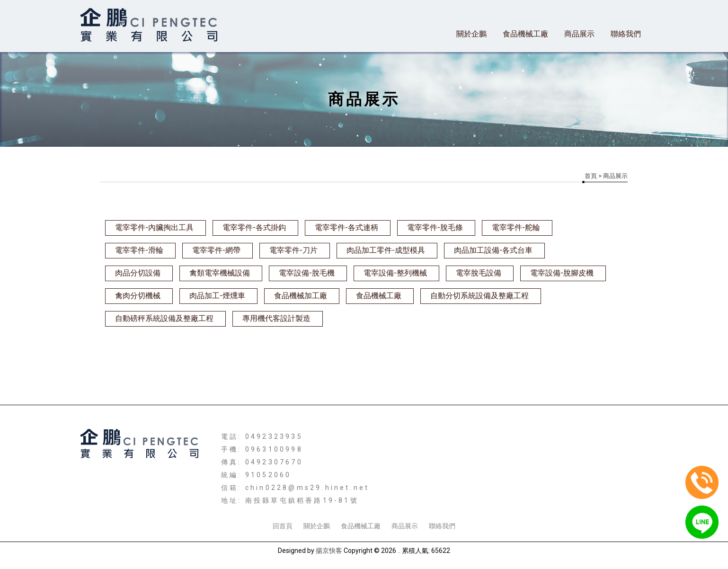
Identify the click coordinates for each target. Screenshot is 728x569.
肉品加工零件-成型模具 (386, 250)
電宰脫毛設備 (479, 273)
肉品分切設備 (138, 273)
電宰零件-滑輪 (139, 250)
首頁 (591, 176)
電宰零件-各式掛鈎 (254, 227)
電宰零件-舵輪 (516, 227)
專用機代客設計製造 (276, 318)
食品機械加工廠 (301, 296)
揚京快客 (329, 551)
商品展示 (579, 34)
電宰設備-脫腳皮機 (562, 273)
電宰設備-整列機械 (395, 273)
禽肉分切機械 (138, 296)
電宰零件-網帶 (216, 250)
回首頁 (283, 526)
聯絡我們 (626, 34)
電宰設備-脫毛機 (307, 273)
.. (399, 551)
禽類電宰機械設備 (220, 273)
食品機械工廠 (525, 34)
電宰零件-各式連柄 (346, 227)
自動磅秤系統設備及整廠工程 (164, 318)
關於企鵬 (471, 34)
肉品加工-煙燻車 (217, 296)
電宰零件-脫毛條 (435, 227)
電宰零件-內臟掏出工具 (154, 227)
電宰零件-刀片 (293, 250)
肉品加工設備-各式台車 (493, 250)
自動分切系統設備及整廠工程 (479, 296)
